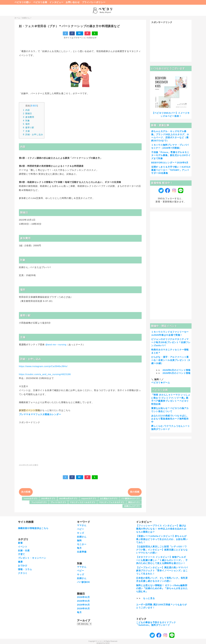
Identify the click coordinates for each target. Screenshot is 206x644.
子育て (22, 554)
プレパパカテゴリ (58, 502)
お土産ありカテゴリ (109, 499)
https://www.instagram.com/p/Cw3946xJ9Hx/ (43, 366)
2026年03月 (83, 601)
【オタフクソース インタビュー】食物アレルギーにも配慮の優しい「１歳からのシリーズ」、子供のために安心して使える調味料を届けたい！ (162, 560)
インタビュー (56, 2)
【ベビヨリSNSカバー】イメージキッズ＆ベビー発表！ (171, 115)
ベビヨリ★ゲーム (161, 383)
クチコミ (23, 573)
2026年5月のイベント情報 (177, 373)
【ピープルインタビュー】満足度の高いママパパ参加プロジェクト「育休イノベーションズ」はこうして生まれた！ (162, 571)
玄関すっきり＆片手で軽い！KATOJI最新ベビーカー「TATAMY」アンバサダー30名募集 (171, 170)
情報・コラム (25, 569)
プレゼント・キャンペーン (32, 558)
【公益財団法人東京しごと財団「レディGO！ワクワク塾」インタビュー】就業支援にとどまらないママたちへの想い (162, 550)
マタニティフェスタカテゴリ (112, 502)
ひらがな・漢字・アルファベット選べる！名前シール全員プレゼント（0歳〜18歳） (171, 360)
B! (80, 33)
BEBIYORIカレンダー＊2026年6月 (170, 163)
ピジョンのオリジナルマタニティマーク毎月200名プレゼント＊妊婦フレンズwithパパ (171, 342)
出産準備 (82, 552)
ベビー (81, 529)
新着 (20, 543)
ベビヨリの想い (23, 2)
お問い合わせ (73, 2)
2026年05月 (83, 609)
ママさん (82, 525)
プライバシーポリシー (94, 2)
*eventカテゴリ (31, 499)
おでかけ (23, 566)
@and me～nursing (56, 345)
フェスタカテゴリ (39, 502)
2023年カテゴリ (48, 499)
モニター (82, 544)
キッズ (81, 533)
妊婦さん (82, 537)
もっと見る (149, 598)
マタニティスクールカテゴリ (83, 502)
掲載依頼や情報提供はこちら (33, 528)
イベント (23, 547)
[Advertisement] (80, 442)
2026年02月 (83, 597)
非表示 (34, 106)
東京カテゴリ (134, 502)
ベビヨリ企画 (40, 2)
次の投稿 (26, 492)
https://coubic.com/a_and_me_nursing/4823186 (45, 374)
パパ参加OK (83, 582)
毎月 (79, 548)
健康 (20, 562)
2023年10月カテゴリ (68, 499)
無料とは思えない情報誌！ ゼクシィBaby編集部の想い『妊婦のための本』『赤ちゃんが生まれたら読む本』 (162, 589)
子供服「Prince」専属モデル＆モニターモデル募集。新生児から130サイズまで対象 (171, 155)
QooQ (107, 643)
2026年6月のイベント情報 (177, 370)
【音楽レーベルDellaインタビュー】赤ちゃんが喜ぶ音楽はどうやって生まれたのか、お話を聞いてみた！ (162, 539)
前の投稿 (135, 492)
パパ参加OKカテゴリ (131, 499)
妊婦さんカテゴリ (132, 506)
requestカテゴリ (89, 499)
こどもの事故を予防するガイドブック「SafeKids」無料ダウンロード (156, 624)
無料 (79, 541)
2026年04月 (83, 605)
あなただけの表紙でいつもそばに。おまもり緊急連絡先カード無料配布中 (170, 419)
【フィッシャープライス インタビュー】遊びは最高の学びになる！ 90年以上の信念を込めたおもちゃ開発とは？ (161, 529)
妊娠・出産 (24, 551)
